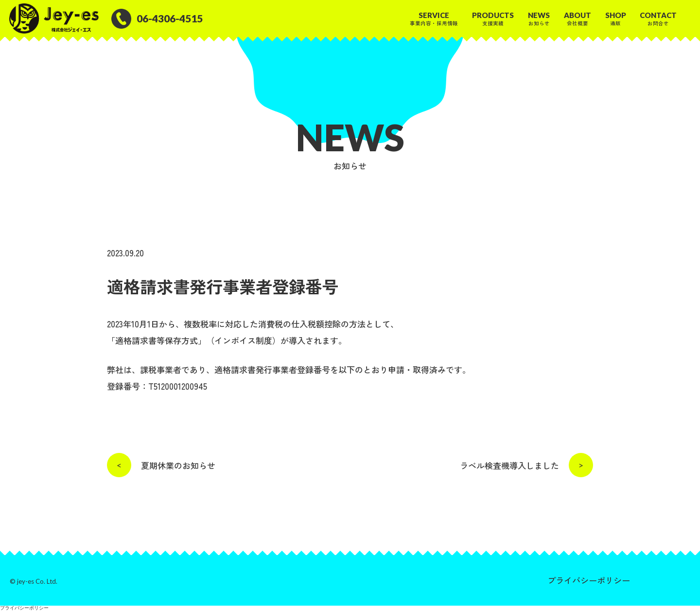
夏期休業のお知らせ (161, 465)
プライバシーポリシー (589, 580)
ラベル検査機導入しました (526, 465)
